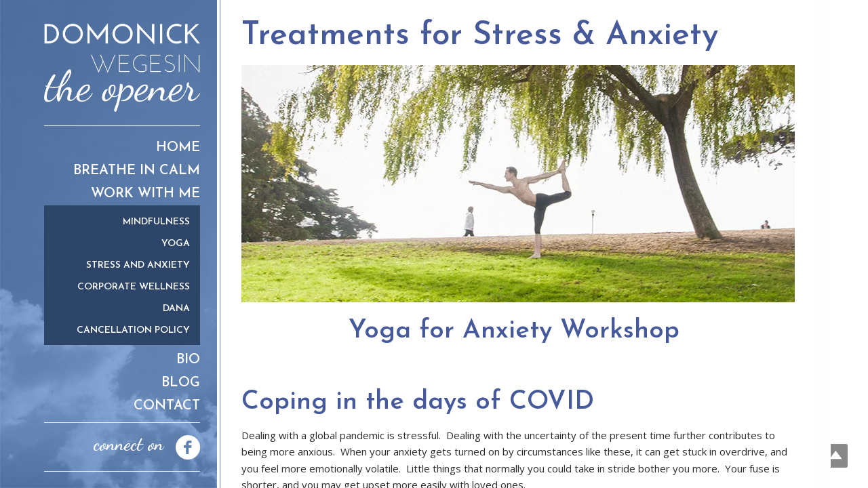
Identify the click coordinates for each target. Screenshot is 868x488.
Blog (181, 383)
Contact (167, 406)
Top (836, 456)
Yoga (176, 244)
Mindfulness (156, 222)
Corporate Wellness (134, 287)
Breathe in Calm (137, 171)
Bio (188, 360)
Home (178, 148)
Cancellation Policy (133, 330)
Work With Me (145, 194)
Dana (176, 309)
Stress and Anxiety (138, 265)
